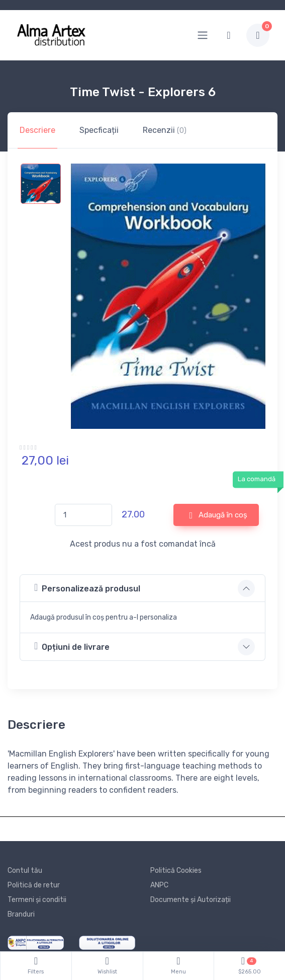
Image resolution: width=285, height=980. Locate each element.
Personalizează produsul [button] (87, 588)
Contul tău (25, 871)
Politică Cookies (176, 871)
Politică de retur (34, 885)
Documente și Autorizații (191, 900)
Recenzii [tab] (165, 130)
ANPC (159, 885)
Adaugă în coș (218, 515)
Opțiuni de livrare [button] (72, 646)
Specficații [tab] (99, 130)
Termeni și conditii (37, 900)
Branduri (21, 914)
